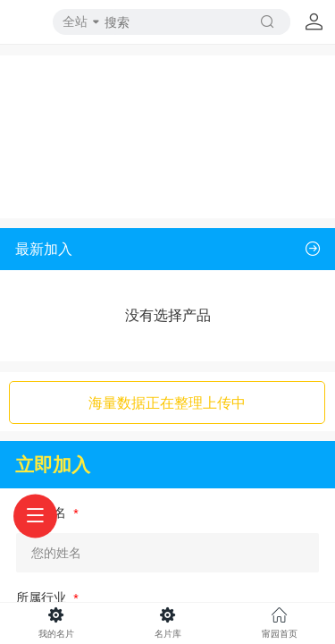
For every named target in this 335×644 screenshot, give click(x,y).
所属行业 (43, 597)
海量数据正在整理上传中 (167, 402)
